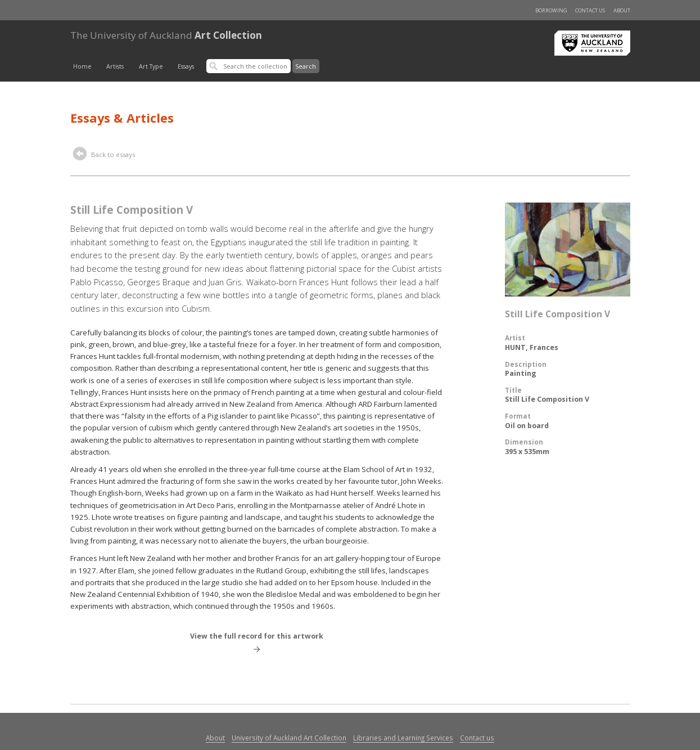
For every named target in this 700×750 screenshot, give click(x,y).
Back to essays (104, 155)
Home (82, 66)
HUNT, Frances (532, 347)
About (622, 10)
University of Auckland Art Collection (289, 738)
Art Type (151, 66)
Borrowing (551, 10)
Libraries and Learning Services (403, 738)
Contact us (590, 10)
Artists (115, 66)
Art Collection (166, 35)
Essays (186, 66)
